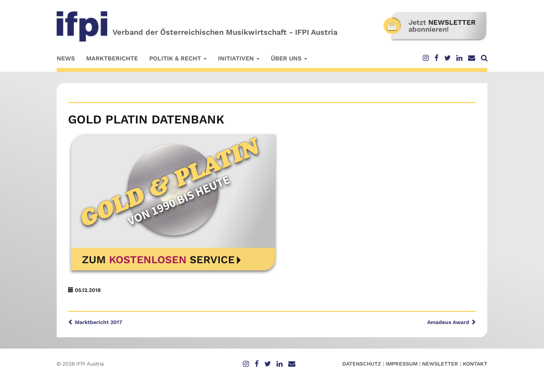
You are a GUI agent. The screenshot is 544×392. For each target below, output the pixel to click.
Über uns (289, 58)
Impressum (402, 364)
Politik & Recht (178, 58)
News (66, 58)
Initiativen (239, 58)
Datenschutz (362, 364)
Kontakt (475, 364)
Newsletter (440, 364)
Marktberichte (112, 58)
